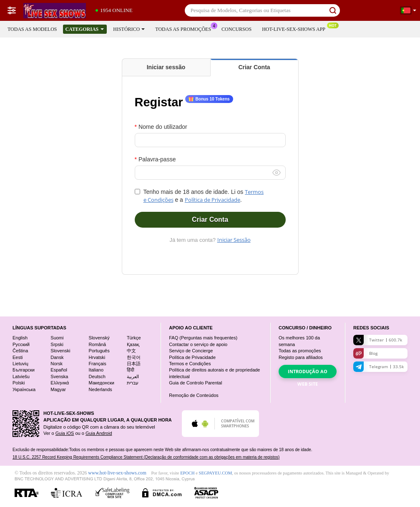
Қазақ (133, 344)
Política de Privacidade (213, 200)
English (20, 338)
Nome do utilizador (163, 127)
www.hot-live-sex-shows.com (117, 473)
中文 (131, 351)
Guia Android (99, 433)
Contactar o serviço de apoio (198, 344)
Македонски (102, 383)
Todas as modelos (32, 29)
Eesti (18, 357)
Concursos (236, 29)
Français (98, 364)
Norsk (57, 364)
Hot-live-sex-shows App (296, 28)
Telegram (379, 367)
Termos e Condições (190, 364)
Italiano (96, 370)
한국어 (134, 357)
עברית (133, 383)
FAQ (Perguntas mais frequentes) (203, 338)
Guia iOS (65, 433)
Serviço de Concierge (191, 351)
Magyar (58, 389)
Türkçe (134, 338)
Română (98, 344)
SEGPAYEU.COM (216, 473)
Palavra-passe (157, 159)
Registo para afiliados (301, 357)
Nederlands (101, 389)
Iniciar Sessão (234, 240)
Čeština (20, 351)
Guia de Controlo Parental (195, 383)
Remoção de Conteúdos (194, 395)
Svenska (59, 376)
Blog (365, 353)
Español (59, 370)
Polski (19, 383)
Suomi (57, 338)
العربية (133, 376)
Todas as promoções (185, 28)
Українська (24, 389)
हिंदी (131, 370)
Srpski (57, 344)
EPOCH (187, 473)
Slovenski (60, 351)
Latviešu (21, 376)
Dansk (57, 357)
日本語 (134, 364)
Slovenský (99, 338)
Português (99, 351)
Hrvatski (97, 357)
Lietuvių (20, 364)
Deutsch (97, 376)
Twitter (378, 340)
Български (24, 370)
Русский (21, 344)
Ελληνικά (60, 383)
